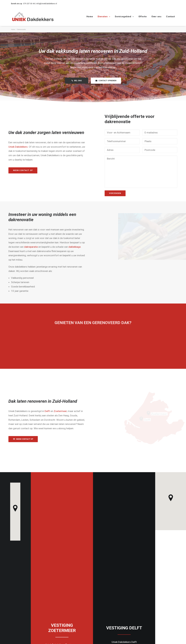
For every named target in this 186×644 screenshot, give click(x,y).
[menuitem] (91, 17)
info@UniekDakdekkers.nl (47, 4)
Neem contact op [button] (37, 170)
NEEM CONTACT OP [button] (37, 439)
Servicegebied (124, 17)
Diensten (104, 17)
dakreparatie (45, 247)
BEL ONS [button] (77, 81)
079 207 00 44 (29, 4)
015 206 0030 (150, 603)
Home (90, 17)
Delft (62, 411)
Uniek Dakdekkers (32, 147)
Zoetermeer (75, 411)
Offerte (143, 17)
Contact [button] (62, 535)
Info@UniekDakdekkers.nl (112, 608)
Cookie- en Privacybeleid (45, 638)
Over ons (156, 17)
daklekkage (89, 247)
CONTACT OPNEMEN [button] (106, 81)
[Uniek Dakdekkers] (33, 17)
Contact (171, 17)
